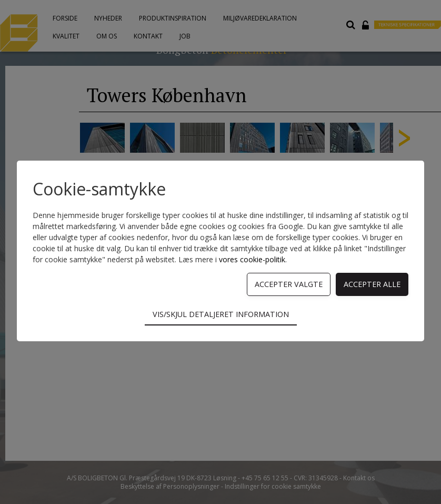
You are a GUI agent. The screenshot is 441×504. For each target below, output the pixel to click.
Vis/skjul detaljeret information (221, 314)
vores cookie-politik (252, 259)
